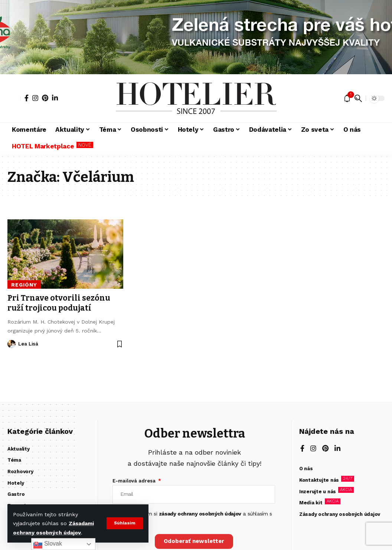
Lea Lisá (28, 344)
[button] (125, 523)
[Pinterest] (45, 98)
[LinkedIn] (55, 98)
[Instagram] (35, 98)
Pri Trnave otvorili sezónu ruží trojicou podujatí (59, 303)
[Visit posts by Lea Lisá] (12, 344)
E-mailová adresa (135, 481)
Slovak (48, 544)
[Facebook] (27, 98)
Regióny (24, 285)
